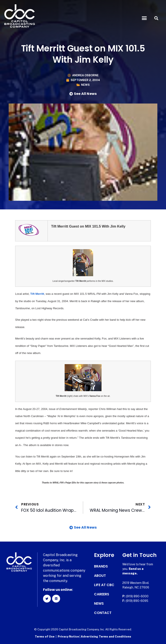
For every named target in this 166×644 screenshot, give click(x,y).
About (100, 576)
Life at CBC (104, 585)
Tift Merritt (37, 294)
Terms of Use (45, 637)
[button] (144, 18)
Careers (102, 594)
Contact (103, 613)
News (85, 85)
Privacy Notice (69, 637)
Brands (101, 566)
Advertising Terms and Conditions (106, 637)
